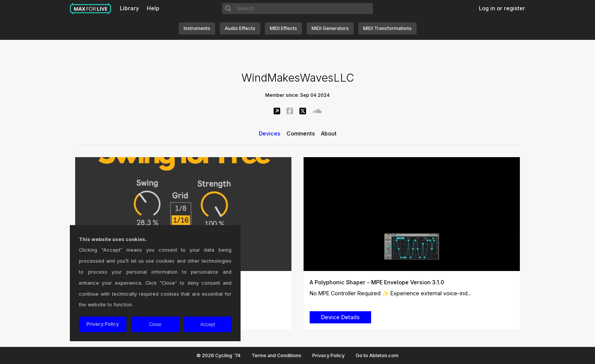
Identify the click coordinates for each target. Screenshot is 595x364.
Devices (270, 133)
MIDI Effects (283, 28)
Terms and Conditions (276, 355)
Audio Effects (240, 28)
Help (153, 8)
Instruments (197, 28)
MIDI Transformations (387, 28)
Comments (301, 133)
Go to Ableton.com (377, 355)
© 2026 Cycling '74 (219, 355)
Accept (208, 324)
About (329, 133)
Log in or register (502, 8)
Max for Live (91, 9)
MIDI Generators (330, 28)
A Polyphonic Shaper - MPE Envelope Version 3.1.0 (377, 282)
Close (155, 324)
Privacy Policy (328, 355)
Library (129, 8)
